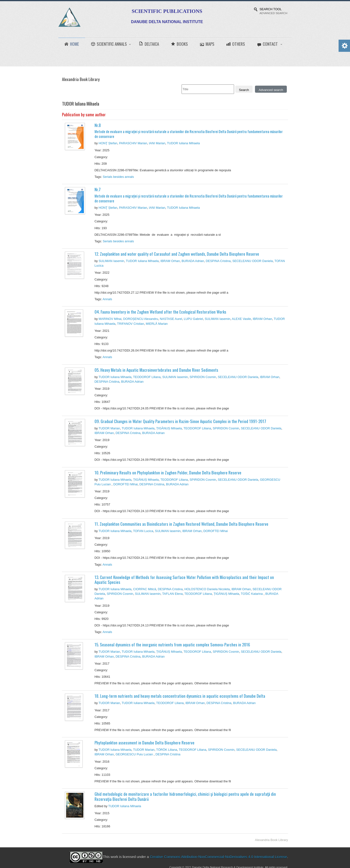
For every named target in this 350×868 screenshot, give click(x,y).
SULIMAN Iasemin (111, 261)
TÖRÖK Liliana (167, 750)
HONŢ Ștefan (108, 143)
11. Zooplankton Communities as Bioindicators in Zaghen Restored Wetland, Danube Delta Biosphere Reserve (181, 524)
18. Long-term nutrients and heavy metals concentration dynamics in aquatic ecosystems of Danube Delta (180, 696)
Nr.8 (190, 131)
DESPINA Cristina (218, 261)
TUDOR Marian (109, 428)
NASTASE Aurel (171, 319)
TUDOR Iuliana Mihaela (183, 143)
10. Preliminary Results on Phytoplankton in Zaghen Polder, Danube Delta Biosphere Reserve (168, 473)
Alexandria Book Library (271, 840)
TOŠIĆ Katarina (252, 594)
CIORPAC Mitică (145, 589)
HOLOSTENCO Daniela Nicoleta (207, 589)
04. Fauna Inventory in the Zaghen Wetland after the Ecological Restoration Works (160, 312)
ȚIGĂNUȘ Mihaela (169, 428)
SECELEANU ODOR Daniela (253, 261)
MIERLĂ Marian (157, 324)
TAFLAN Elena (172, 594)
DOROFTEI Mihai (125, 484)
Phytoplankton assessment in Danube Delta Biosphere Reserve (144, 743)
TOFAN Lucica (143, 531)
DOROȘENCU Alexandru (141, 319)
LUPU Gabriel (193, 319)
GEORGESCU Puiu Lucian (135, 754)
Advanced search (271, 90)
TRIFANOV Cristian (131, 324)
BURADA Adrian (193, 261)
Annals (108, 299)
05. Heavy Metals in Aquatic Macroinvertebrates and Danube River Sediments (156, 370)
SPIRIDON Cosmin (203, 377)
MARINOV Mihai (110, 319)
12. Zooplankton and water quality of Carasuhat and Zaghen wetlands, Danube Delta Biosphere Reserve (177, 254)
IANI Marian (157, 143)
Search (244, 90)
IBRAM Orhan (170, 261)
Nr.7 (190, 195)
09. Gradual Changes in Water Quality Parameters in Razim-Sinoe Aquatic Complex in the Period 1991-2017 (180, 421)
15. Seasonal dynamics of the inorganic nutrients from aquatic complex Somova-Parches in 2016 (172, 645)
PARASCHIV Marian (133, 143)
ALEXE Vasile (241, 319)
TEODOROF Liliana (147, 377)
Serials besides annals (119, 177)
